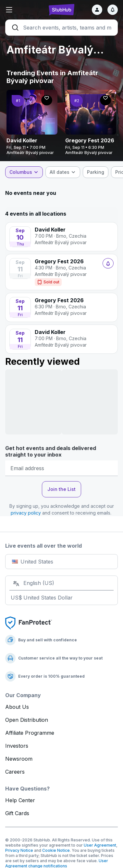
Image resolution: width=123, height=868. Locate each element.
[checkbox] (96, 172)
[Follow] (47, 100)
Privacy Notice (19, 850)
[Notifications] (113, 10)
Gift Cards (17, 813)
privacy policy (26, 513)
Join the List (62, 489)
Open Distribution (27, 720)
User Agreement (100, 845)
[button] (24, 10)
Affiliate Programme (30, 733)
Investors (17, 746)
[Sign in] (97, 10)
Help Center (20, 800)
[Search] (62, 28)
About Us (17, 707)
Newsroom (19, 759)
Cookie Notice (56, 850)
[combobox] (24, 172)
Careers (15, 772)
